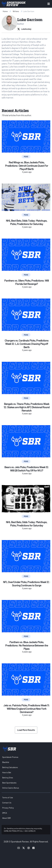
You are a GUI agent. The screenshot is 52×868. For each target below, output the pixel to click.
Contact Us (7, 803)
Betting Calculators (10, 767)
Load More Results (26, 730)
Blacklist (6, 762)
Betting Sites (8, 778)
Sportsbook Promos (10, 757)
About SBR (6, 818)
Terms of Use (8, 797)
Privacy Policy (8, 808)
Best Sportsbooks (9, 783)
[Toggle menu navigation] (49, 4)
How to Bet (7, 772)
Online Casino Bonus (11, 788)
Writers (16, 11)
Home (5, 11)
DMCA (5, 813)
